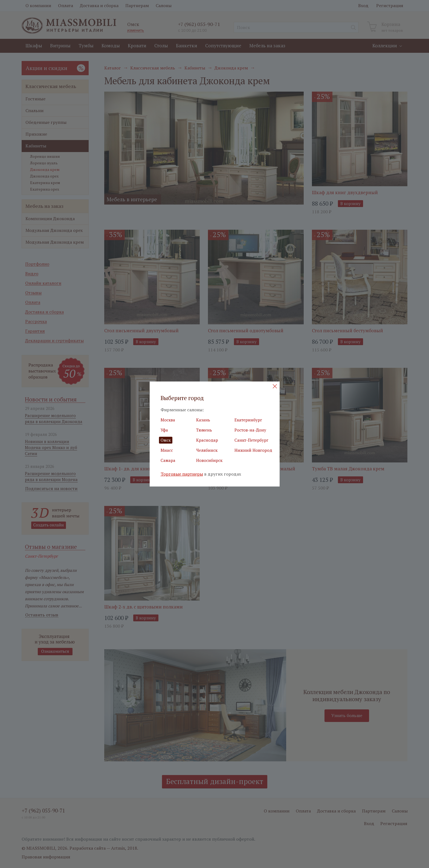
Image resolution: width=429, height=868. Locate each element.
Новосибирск (209, 460)
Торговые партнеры (182, 474)
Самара (168, 460)
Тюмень (204, 430)
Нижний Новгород (253, 450)
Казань (203, 420)
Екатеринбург (248, 420)
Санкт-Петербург (251, 440)
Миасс (167, 450)
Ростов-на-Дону (250, 430)
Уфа (164, 430)
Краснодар (207, 440)
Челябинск (207, 450)
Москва (168, 420)
